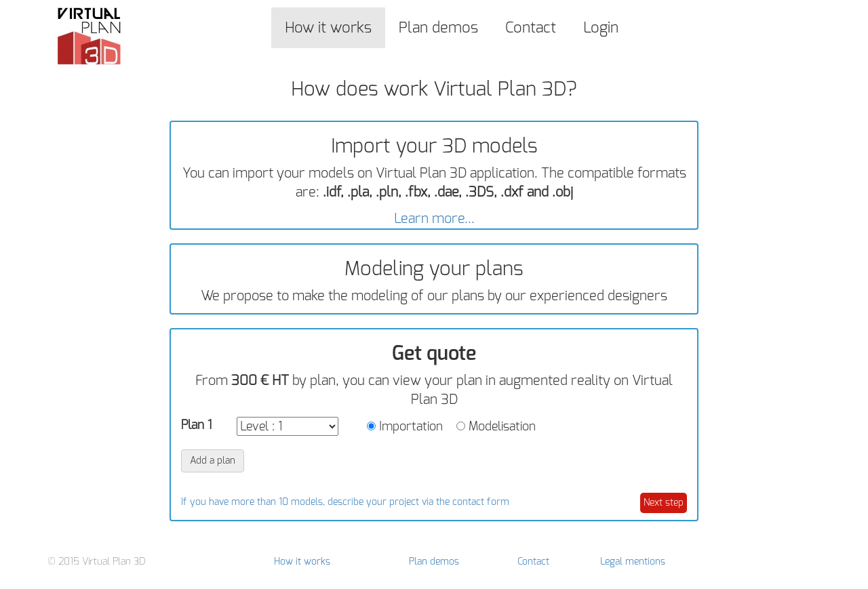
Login (601, 27)
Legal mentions (633, 562)
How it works (328, 27)
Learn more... (434, 219)
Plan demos (438, 27)
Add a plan (213, 461)
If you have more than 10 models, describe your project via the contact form (345, 502)
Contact (531, 27)
